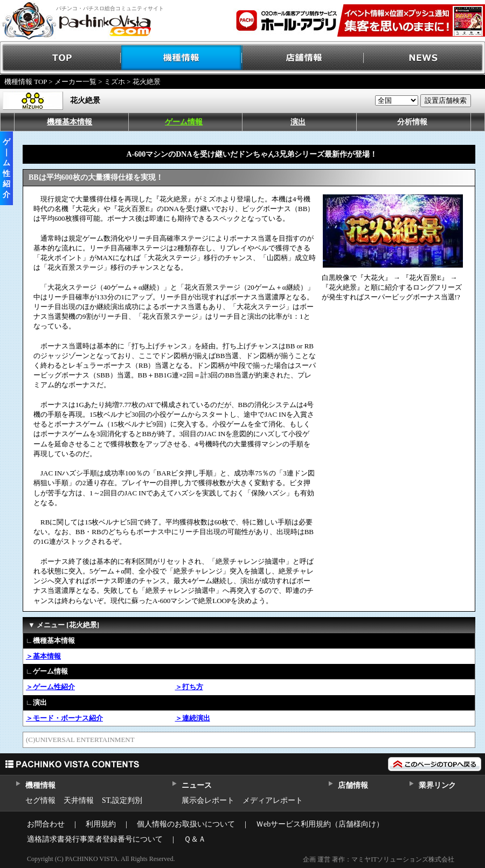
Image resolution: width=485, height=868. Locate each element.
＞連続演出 (193, 718)
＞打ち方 (189, 687)
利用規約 (101, 824)
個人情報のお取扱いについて (186, 824)
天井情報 (79, 800)
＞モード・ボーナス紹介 (64, 718)
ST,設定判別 (122, 800)
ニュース (196, 785)
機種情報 (182, 58)
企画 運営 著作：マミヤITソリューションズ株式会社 (379, 859)
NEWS (424, 58)
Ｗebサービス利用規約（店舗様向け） (320, 824)
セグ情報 (40, 800)
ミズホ (115, 82)
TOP (61, 58)
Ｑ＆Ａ (195, 839)
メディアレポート (273, 800)
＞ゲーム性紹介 (50, 687)
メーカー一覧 (75, 82)
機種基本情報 (70, 122)
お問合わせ (46, 824)
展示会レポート (208, 800)
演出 (298, 122)
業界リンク (437, 785)
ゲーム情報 (184, 122)
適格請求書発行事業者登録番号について (95, 839)
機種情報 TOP (26, 82)
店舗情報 (303, 58)
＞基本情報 (43, 656)
